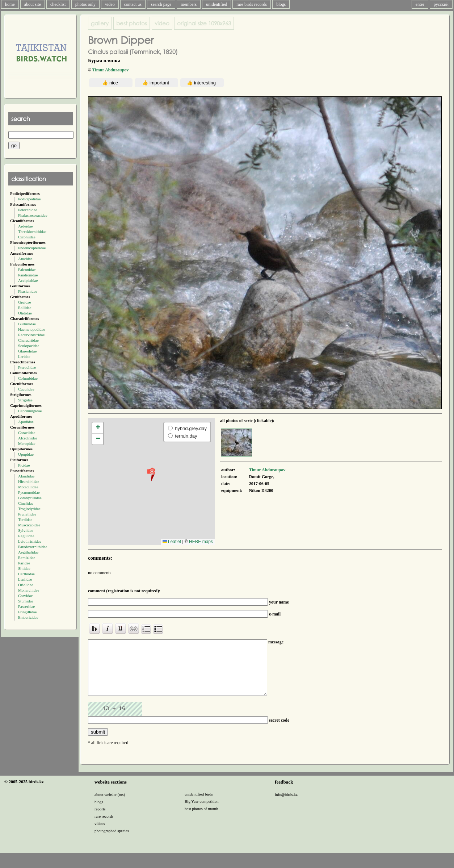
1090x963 (204, 23)
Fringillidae (27, 612)
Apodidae (26, 422)
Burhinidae (27, 324)
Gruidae (24, 302)
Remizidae (27, 558)
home (10, 4)
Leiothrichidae (30, 541)
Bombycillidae (30, 498)
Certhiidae (26, 574)
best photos (132, 23)
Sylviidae (26, 530)
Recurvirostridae (31, 335)
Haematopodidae (32, 329)
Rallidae (25, 308)
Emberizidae (28, 617)
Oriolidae (26, 585)
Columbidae (28, 378)
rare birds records (252, 4)
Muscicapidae (29, 525)
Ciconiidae (27, 237)
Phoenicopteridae (32, 248)
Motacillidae (28, 487)
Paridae (24, 563)
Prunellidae (27, 514)
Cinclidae (26, 503)
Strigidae (25, 400)
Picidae (24, 465)
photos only (85, 4)
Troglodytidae (29, 509)
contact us (133, 4)
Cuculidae (26, 389)
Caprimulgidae (30, 411)
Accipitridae (28, 280)
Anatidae (25, 259)
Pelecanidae (28, 210)
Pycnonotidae (29, 492)
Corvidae (25, 596)
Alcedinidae (28, 438)
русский (441, 4)
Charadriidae (28, 340)
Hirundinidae (29, 481)
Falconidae (27, 270)
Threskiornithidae (32, 231)
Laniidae (25, 579)
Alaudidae (26, 476)
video (110, 4)
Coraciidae (27, 433)
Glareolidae (27, 351)
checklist (58, 4)
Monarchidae (29, 590)
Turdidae (25, 519)
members (189, 4)
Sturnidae (26, 601)
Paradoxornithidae (33, 547)
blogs (281, 4)
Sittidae (24, 568)
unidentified (217, 4)
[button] (151, 474)
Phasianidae (28, 291)
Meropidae (27, 443)
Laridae (24, 356)
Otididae (25, 313)
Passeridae (26, 606)
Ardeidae (25, 226)
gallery (100, 23)
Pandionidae (28, 275)
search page (161, 4)
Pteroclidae (27, 367)
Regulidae (26, 536)
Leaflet (172, 542)
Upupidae (26, 454)
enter (420, 4)
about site (33, 4)
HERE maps (201, 542)
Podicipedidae (29, 199)
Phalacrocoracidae (33, 215)
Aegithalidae (28, 552)
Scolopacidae (29, 346)
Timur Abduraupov (111, 70)
